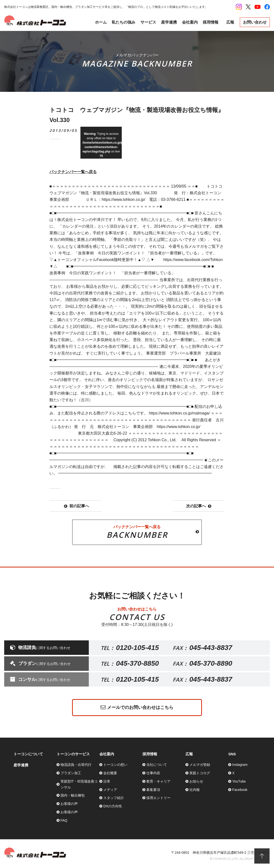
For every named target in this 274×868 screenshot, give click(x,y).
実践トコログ (200, 773)
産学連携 (169, 22)
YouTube (239, 781)
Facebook (240, 790)
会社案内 (190, 22)
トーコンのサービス (73, 754)
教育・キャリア (158, 781)
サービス (148, 22)
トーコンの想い (115, 765)
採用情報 (211, 22)
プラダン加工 (71, 773)
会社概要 (110, 773)
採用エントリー (158, 798)
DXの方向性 (113, 806)
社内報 (195, 790)
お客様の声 (69, 804)
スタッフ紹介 (114, 798)
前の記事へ (76, 506)
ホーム (101, 22)
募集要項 (153, 790)
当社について (157, 765)
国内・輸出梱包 (73, 795)
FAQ (64, 820)
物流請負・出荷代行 (76, 765)
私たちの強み (123, 22)
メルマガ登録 (200, 765)
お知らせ (196, 781)
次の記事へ (199, 506)
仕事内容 (153, 773)
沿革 (107, 781)
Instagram (240, 765)
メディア (110, 790)
